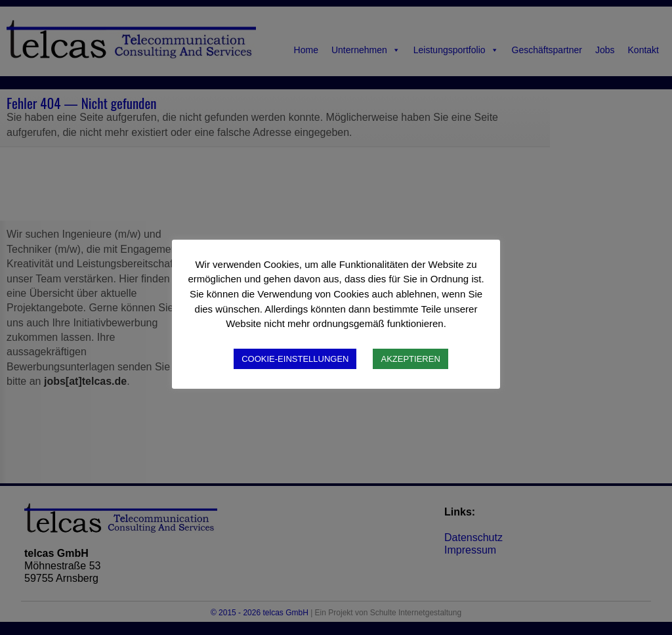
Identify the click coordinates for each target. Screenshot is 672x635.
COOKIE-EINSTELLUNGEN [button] (295, 359)
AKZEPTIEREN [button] (410, 359)
